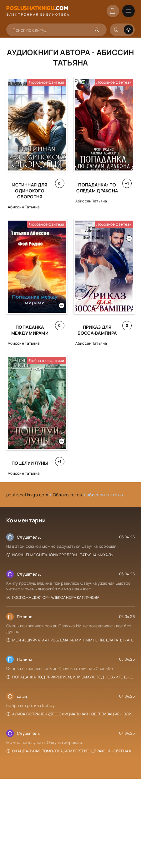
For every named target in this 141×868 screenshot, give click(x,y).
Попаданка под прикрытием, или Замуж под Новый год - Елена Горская (71, 677)
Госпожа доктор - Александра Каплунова (53, 597)
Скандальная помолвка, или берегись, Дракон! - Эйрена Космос (71, 751)
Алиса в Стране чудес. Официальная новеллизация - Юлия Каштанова (71, 714)
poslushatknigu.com (27, 495)
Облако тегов (67, 495)
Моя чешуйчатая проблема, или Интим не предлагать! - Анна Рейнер (71, 640)
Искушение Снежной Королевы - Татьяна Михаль (60, 555)
